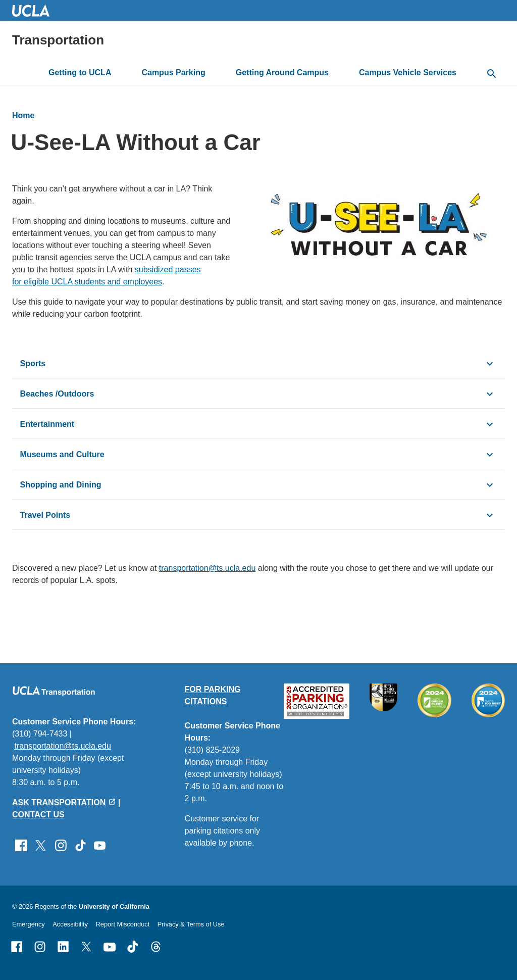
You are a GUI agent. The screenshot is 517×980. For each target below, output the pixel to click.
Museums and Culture (62, 454)
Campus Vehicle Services (408, 72)
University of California (114, 906)
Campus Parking (173, 72)
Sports (33, 363)
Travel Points (45, 515)
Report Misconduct (123, 924)
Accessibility (70, 924)
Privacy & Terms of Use (191, 924)
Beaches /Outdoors (57, 394)
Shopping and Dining (61, 485)
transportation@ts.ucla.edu (207, 568)
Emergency (29, 924)
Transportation (58, 40)
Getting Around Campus (282, 72)
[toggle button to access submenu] (119, 73)
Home (23, 115)
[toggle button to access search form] (492, 74)
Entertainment (47, 424)
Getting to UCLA (80, 72)
